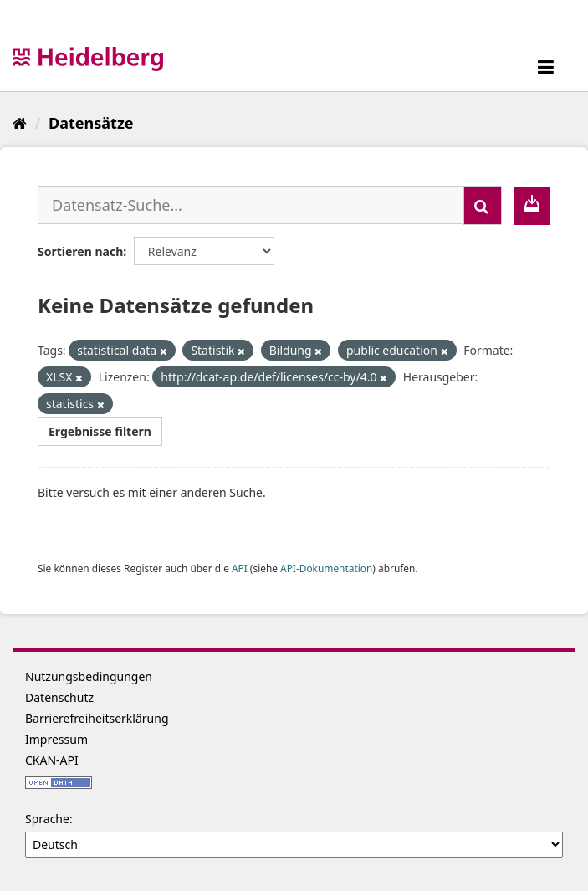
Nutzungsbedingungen (89, 676)
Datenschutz (59, 697)
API (240, 568)
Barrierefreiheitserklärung (97, 718)
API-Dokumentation (326, 568)
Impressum (56, 739)
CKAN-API (52, 760)
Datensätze (91, 123)
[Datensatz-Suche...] (251, 205)
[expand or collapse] (546, 67)
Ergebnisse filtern (100, 431)
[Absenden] (483, 205)
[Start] (20, 123)
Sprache (47, 819)
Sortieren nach (80, 251)
